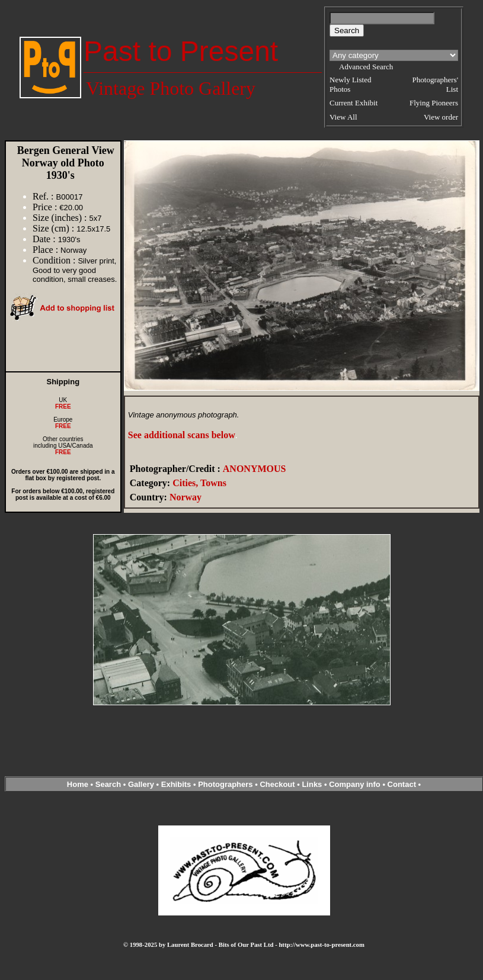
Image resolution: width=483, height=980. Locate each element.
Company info (356, 784)
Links (312, 784)
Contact (402, 784)
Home (78, 784)
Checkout (277, 784)
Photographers (225, 784)
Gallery (141, 784)
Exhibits (176, 784)
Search (108, 784)
